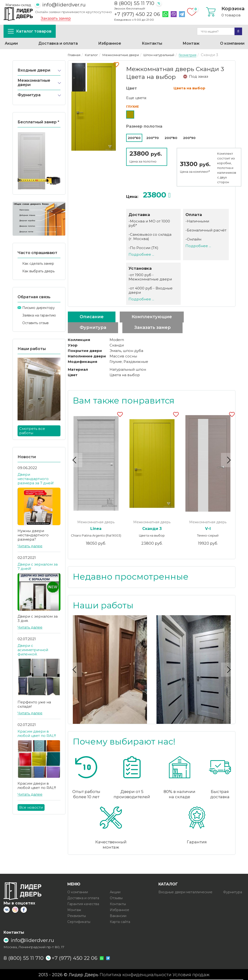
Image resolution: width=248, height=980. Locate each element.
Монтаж (191, 43)
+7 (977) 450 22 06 (137, 14)
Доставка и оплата (58, 43)
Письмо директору (39, 308)
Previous (75, 460)
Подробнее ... (141, 254)
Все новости (31, 807)
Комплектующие (152, 317)
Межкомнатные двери (34, 83)
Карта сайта (120, 921)
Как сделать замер (38, 264)
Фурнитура (29, 95)
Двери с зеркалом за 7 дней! (38, 566)
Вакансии (118, 915)
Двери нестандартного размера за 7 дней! (36, 479)
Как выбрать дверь (38, 271)
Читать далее (30, 546)
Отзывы (116, 898)
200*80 (171, 138)
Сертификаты (79, 921)
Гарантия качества (83, 903)
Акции (11, 43)
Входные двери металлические (185, 892)
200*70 (153, 138)
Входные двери (34, 70)
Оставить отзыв (35, 323)
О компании (232, 43)
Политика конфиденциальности (135, 974)
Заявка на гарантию (39, 315)
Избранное (110, 43)
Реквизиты (77, 915)
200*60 (134, 138)
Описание (92, 317)
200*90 (189, 138)
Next (228, 460)
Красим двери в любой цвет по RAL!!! (37, 733)
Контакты (152, 43)
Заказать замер (56, 19)
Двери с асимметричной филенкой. (33, 650)
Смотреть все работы (32, 431)
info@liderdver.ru (64, 5)
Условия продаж (191, 974)
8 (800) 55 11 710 (134, 3)
